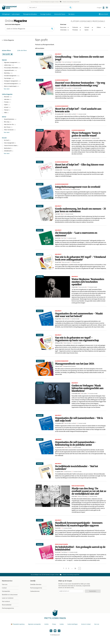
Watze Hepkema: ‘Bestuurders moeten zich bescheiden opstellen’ (88, 282)
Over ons (5, 584)
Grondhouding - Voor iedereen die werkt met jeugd (79, 58)
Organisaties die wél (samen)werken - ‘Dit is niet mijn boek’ (79, 419)
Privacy (54, 624)
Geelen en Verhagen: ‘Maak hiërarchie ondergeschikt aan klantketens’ (87, 388)
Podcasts (75, 27)
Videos (99, 27)
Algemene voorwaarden (34, 624)
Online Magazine (9, 40)
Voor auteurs (6, 601)
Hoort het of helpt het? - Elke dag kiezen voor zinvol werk (79, 166)
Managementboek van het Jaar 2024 (75, 364)
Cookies (62, 624)
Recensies (63, 27)
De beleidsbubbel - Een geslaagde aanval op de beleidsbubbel (80, 548)
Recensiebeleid (7, 605)
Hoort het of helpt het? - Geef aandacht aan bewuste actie (78, 110)
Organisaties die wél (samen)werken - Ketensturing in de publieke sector (76, 443)
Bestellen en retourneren (10, 595)
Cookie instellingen (72, 624)
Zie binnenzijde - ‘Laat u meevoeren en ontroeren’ (76, 234)
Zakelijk (33, 581)
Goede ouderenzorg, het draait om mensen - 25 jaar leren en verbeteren (80, 210)
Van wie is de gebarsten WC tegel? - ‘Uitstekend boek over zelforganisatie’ (80, 258)
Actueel (87, 27)
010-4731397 (105, 14)
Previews (75, 30)
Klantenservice (7, 581)
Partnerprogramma (8, 608)
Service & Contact (86, 624)
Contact (4, 588)
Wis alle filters (23, 51)
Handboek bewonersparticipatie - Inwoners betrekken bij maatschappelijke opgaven (79, 524)
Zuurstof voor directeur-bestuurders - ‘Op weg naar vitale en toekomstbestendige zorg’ (80, 84)
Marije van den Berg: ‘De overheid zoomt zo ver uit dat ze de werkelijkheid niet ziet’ (89, 491)
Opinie (86, 30)
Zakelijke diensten (36, 584)
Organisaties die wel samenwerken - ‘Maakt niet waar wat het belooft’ (79, 315)
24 (75, 568)
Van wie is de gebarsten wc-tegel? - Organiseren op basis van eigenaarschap (77, 339)
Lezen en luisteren (8, 598)
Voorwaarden (6, 591)
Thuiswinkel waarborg (18, 624)
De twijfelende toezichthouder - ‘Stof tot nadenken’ (76, 468)
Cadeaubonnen (35, 591)
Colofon (46, 624)
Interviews (63, 30)
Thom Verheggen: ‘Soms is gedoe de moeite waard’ (86, 134)
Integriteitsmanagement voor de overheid (78, 187)
